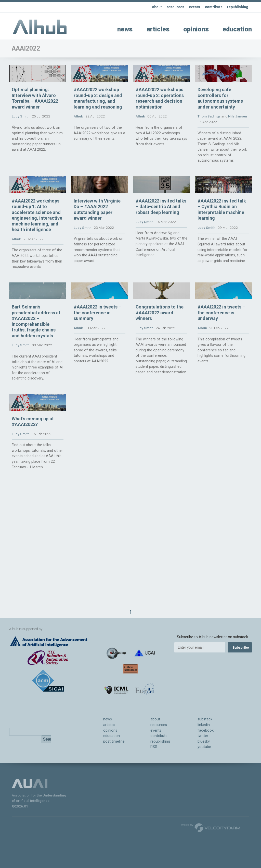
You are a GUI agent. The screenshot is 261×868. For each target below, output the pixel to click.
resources (172, 7)
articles (158, 29)
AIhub (78, 139)
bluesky (204, 741)
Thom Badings (209, 139)
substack (205, 719)
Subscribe (241, 647)
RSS (154, 747)
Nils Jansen (238, 139)
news (125, 29)
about (153, 7)
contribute (212, 7)
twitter (203, 736)
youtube (204, 747)
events (192, 7)
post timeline (114, 741)
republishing (237, 7)
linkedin (204, 725)
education (237, 29)
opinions (196, 29)
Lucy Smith (21, 139)
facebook (206, 730)
